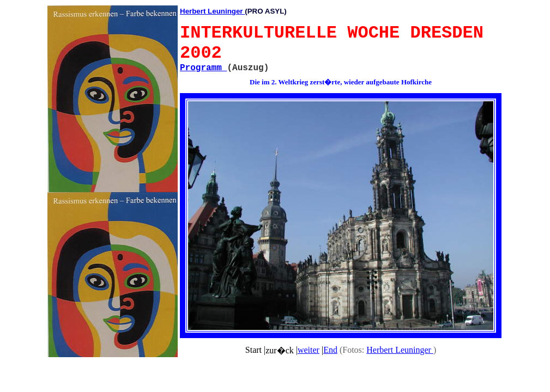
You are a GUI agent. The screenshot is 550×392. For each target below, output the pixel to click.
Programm (203, 68)
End (330, 350)
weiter (309, 350)
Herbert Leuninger (212, 11)
